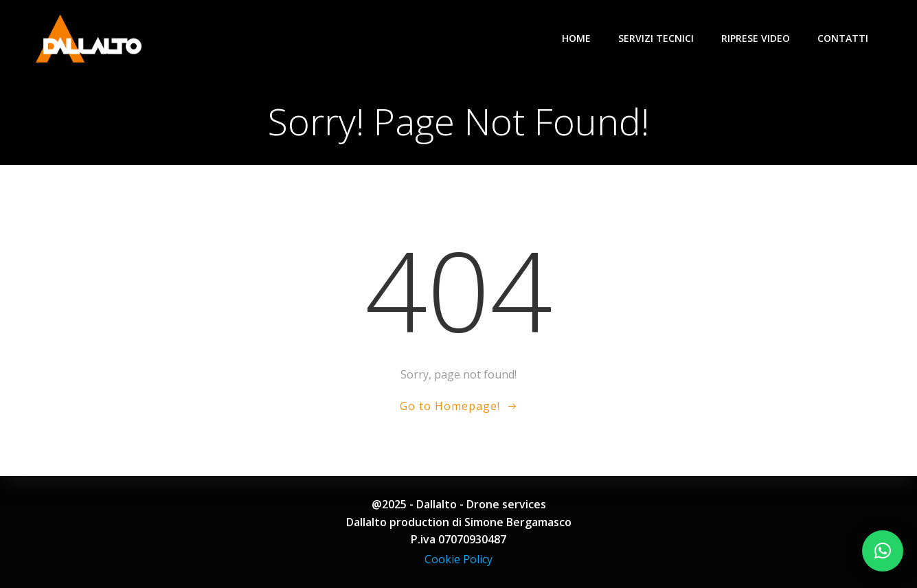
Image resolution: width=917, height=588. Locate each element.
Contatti (843, 38)
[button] (883, 551)
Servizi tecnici (656, 38)
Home (576, 38)
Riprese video (756, 38)
